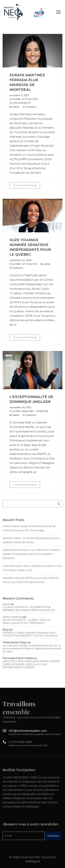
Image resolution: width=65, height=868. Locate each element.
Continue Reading (25, 185)
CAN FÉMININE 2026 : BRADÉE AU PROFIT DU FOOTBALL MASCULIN (32, 568)
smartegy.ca (33, 861)
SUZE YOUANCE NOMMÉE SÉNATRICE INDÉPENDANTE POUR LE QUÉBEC (30, 247)
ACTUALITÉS (30, 99)
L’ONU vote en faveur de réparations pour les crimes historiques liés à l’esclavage (29, 528)
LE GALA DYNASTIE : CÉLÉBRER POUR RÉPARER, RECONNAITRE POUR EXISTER (29, 608)
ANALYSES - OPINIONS (35, 411)
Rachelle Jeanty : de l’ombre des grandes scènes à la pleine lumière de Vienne (31, 540)
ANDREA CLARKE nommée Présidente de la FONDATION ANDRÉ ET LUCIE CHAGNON (30, 634)
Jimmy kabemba (12, 617)
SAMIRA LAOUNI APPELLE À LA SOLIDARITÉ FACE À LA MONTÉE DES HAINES (31, 580)
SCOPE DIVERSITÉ (20, 103)
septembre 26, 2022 (20, 407)
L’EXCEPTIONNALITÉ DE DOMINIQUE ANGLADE (31, 399)
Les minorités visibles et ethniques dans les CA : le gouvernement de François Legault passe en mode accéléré (32, 648)
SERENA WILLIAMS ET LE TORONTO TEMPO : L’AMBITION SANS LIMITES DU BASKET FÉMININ (32, 554)
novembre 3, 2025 (19, 95)
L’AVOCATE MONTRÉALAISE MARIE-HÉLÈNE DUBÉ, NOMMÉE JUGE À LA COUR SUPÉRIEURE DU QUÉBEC (31, 664)
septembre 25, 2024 (20, 260)
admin (16, 107)
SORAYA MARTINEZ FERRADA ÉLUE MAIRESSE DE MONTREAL (27, 82)
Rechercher (59, 504)
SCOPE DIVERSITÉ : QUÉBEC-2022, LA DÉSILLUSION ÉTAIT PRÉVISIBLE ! (26, 621)
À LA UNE (15, 99)
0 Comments (30, 107)
